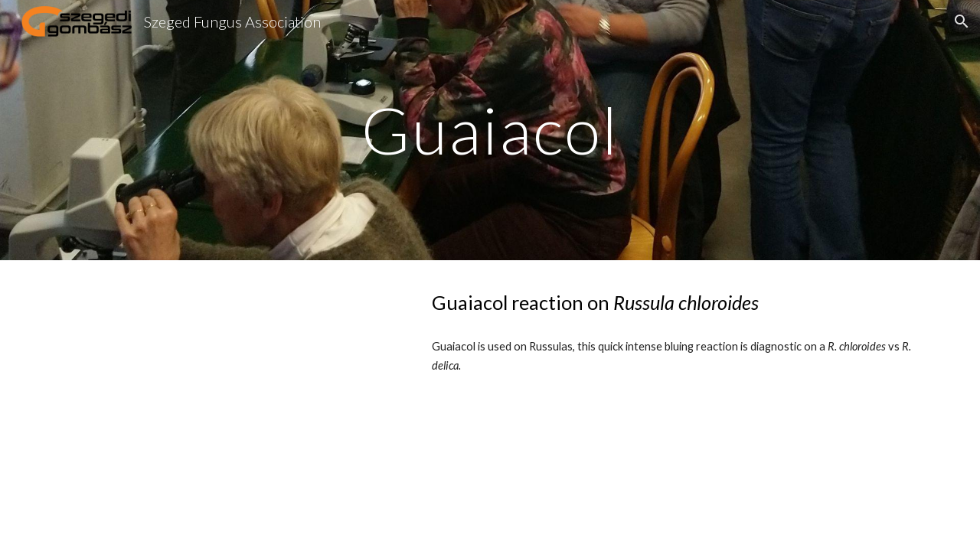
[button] (962, 21)
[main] (490, 130)
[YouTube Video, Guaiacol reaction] (226, 378)
